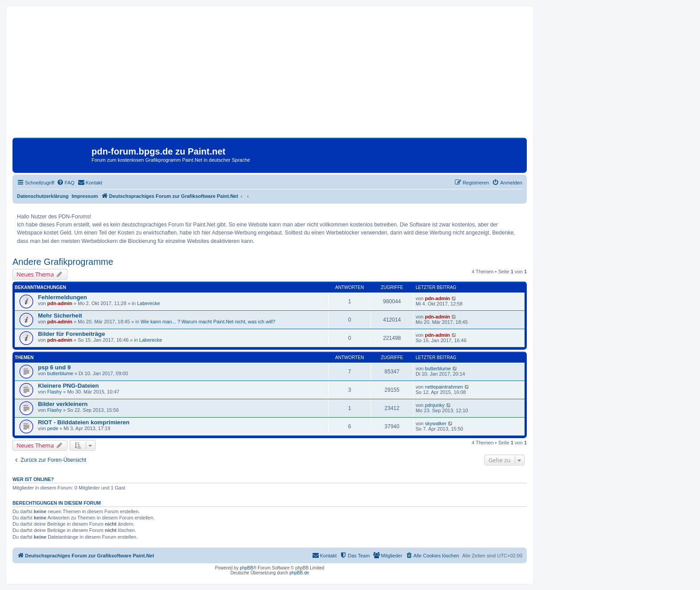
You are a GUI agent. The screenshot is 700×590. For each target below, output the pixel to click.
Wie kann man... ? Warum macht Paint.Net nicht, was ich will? (208, 322)
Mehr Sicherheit (60, 316)
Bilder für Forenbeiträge (71, 334)
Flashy (54, 392)
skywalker (436, 423)
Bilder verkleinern (63, 404)
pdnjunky (435, 405)
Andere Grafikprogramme (63, 262)
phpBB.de (299, 573)
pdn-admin (60, 303)
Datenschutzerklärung (43, 196)
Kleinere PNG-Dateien (68, 386)
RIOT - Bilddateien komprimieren (84, 422)
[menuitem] (66, 183)
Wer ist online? (33, 479)
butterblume (60, 373)
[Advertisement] (270, 75)
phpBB (246, 568)
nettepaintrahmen (444, 387)
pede (53, 428)
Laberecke (148, 303)
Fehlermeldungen (62, 297)
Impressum (85, 196)
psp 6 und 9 (54, 367)
